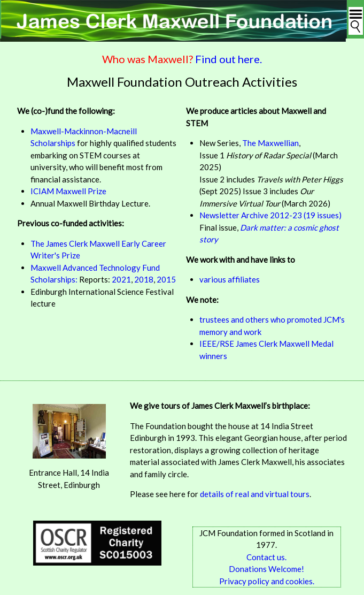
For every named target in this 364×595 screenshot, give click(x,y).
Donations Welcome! (266, 569)
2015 (166, 279)
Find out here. (229, 59)
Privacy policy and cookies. (267, 581)
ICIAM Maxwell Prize (68, 191)
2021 (121, 279)
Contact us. (266, 557)
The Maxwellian (270, 143)
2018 (144, 279)
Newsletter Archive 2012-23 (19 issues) (270, 215)
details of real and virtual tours (255, 494)
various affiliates (230, 279)
